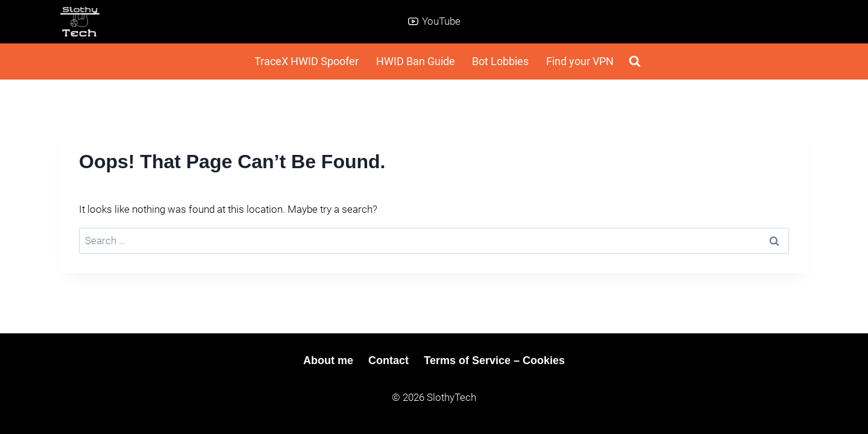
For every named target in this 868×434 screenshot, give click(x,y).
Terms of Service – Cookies (494, 360)
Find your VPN (580, 61)
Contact (388, 360)
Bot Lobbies (500, 61)
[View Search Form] (635, 61)
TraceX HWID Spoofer (307, 61)
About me (328, 360)
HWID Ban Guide (416, 61)
